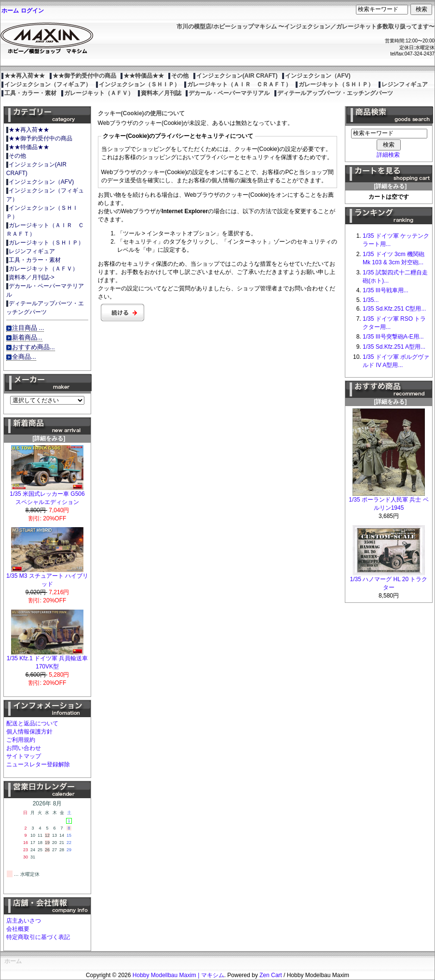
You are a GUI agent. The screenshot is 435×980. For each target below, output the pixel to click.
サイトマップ (24, 756)
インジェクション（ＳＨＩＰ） (139, 84)
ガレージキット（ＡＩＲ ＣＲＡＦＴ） (239, 84)
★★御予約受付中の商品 (84, 76)
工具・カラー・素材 (30, 93)
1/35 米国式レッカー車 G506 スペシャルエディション (47, 495)
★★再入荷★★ (25, 76)
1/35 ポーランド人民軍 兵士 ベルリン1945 (388, 501)
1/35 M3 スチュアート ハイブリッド (47, 577)
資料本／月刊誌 (161, 93)
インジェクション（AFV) (318, 76)
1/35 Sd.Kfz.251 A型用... (394, 347)
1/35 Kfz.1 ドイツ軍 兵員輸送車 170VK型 (48, 660)
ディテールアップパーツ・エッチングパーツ (335, 93)
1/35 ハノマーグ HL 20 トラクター (389, 580)
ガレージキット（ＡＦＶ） (99, 93)
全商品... (24, 357)
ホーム (10, 11)
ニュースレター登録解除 (38, 764)
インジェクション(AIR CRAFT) (237, 76)
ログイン (32, 11)
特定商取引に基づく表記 (38, 937)
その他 (180, 76)
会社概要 (18, 929)
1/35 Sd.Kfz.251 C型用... (394, 309)
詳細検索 (388, 155)
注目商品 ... (28, 328)
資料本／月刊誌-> (32, 277)
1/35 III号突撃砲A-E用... (393, 337)
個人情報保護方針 (29, 732)
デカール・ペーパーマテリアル (229, 93)
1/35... (371, 300)
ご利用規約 (21, 740)
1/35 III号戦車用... (386, 290)
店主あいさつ (24, 921)
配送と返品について (32, 723)
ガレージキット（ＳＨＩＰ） (336, 84)
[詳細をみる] (47, 436)
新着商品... (27, 337)
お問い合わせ (24, 748)
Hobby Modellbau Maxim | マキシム (178, 975)
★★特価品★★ (144, 76)
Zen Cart (271, 975)
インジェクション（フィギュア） (48, 84)
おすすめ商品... (34, 347)
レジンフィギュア (405, 84)
